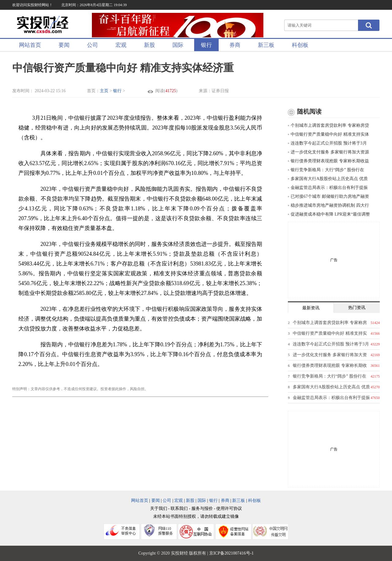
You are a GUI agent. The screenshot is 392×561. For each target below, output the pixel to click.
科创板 (300, 45)
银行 (206, 45)
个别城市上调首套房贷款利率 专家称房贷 (328, 125)
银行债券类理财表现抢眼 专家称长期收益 (328, 161)
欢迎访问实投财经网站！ (32, 5)
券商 (235, 45)
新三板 (266, 45)
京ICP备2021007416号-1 (231, 553)
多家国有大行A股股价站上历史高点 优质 (328, 179)
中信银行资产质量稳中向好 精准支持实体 (328, 134)
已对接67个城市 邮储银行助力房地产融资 (328, 196)
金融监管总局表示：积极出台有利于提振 (328, 188)
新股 (149, 45)
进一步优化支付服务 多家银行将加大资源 (328, 152)
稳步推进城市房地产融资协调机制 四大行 (328, 205)
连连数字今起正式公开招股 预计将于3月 (327, 143)
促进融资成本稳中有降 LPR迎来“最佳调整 (329, 214)
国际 (178, 45)
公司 (92, 45)
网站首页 (30, 45)
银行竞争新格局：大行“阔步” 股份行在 (326, 170)
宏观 (121, 45)
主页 (104, 91)
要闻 (64, 45)
